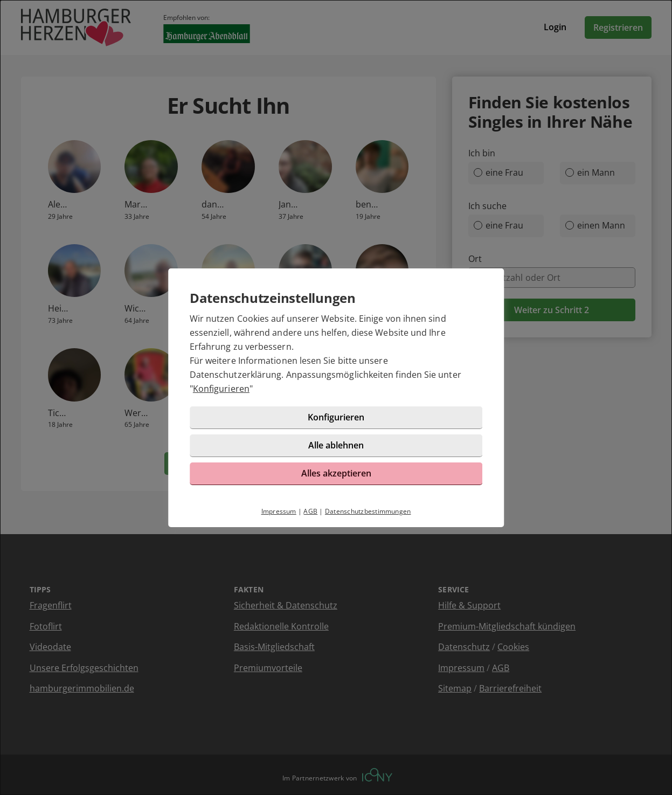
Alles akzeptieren (336, 473)
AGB (310, 511)
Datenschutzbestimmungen (368, 511)
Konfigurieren (221, 389)
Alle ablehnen (336, 445)
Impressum (279, 511)
